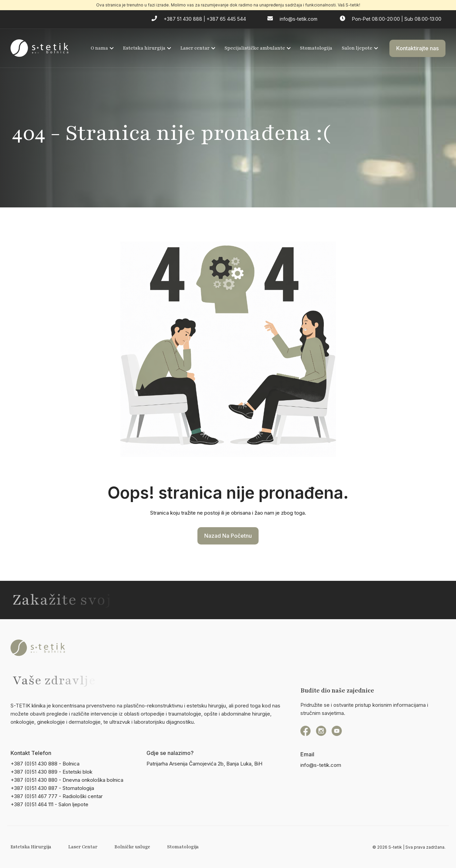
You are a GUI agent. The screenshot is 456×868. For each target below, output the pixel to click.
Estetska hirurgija (147, 48)
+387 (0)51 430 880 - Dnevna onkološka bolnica (67, 780)
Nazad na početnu (228, 536)
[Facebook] (305, 731)
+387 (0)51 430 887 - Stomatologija (52, 788)
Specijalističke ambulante (258, 48)
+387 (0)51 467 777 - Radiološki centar (57, 796)
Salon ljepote (360, 48)
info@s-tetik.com (321, 765)
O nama (102, 48)
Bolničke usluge (132, 847)
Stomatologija (316, 48)
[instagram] (321, 731)
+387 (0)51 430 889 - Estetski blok (51, 772)
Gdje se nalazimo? (170, 753)
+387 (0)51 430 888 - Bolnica (45, 764)
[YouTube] (337, 731)
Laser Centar (83, 847)
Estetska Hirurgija (31, 847)
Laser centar (198, 48)
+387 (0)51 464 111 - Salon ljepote (49, 804)
